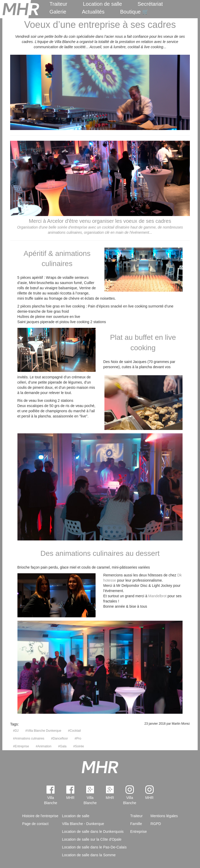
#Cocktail (74, 731)
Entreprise (139, 832)
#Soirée (79, 746)
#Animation (43, 746)
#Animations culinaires (29, 738)
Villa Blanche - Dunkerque (83, 824)
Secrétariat (150, 4)
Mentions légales (164, 816)
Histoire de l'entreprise (40, 816)
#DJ (16, 731)
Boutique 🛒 (134, 12)
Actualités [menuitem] (93, 12)
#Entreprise (21, 746)
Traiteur (58, 4)
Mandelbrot (157, 596)
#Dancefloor (60, 738)
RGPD (156, 824)
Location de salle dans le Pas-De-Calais (94, 847)
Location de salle (102, 4)
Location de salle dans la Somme (89, 855)
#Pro (78, 738)
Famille (136, 824)
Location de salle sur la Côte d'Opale (92, 839)
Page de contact (35, 824)
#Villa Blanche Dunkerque (43, 731)
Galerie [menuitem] (58, 12)
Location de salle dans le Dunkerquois (93, 832)
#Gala (62, 746)
